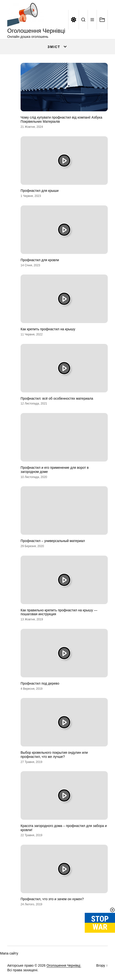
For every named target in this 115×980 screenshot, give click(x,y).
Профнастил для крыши (40, 191)
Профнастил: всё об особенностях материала (57, 398)
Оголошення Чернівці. (64, 965)
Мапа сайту (9, 953)
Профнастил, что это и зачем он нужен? (52, 899)
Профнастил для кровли (40, 260)
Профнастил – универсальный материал (53, 541)
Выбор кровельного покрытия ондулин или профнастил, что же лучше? (54, 755)
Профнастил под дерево (40, 683)
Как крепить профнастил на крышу (48, 329)
